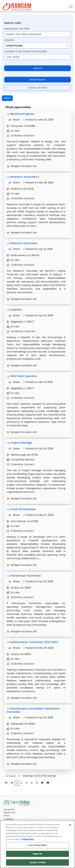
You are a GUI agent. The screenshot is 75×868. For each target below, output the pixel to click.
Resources (10, 812)
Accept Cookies (37, 862)
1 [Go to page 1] (17, 783)
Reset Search (37, 80)
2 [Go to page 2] (22, 783)
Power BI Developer (23, 509)
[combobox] (37, 34)
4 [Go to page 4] (32, 783)
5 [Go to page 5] (37, 783)
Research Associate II (25, 177)
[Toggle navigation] (71, 7)
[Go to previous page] (12, 783)
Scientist (16, 310)
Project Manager (21, 443)
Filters (7, 98)
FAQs (7, 815)
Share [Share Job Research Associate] (14, 249)
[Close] (70, 825)
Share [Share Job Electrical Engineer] (14, 120)
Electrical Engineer (22, 114)
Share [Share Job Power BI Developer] (14, 515)
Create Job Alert (37, 88)
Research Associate (24, 243)
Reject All (37, 854)
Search (38, 68)
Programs (9, 809)
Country (9, 40)
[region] (37, 844)
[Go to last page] (48, 783)
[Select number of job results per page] (12, 776)
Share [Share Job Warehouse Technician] (14, 581)
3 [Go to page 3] (27, 783)
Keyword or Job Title (17, 29)
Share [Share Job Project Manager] (14, 449)
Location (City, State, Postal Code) (25, 51)
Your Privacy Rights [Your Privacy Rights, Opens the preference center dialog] (37, 845)
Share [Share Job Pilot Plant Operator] (14, 382)
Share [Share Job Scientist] (14, 315)
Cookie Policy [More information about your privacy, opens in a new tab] (27, 839)
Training (8, 819)
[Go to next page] (42, 783)
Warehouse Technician (26, 576)
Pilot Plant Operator (24, 376)
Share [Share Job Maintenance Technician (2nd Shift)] (14, 648)
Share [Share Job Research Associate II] (14, 183)
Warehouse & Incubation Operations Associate (33, 710)
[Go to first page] (6, 783)
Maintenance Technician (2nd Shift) (34, 642)
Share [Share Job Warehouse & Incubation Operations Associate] (14, 717)
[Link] (17, 7)
